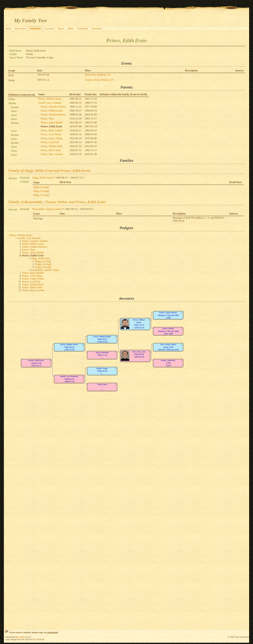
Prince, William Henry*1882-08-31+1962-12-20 (69, 347)
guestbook (52, 632)
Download (96, 29)
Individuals (35, 29)
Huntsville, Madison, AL (98, 75)
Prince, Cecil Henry (51, 134)
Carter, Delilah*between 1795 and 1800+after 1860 (168, 331)
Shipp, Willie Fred (42, 178)
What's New (20, 29)
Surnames (49, 29)
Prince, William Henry (50, 99)
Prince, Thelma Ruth (52, 146)
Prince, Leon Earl (50, 142)
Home (8, 29)
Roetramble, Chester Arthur (47, 209)
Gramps (22, 637)
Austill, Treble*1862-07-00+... (102, 371)
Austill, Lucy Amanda (50, 103)
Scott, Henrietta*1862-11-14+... (102, 355)
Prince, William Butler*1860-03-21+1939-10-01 (102, 339)
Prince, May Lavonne (52, 154)
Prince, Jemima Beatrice (53, 114)
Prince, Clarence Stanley (54, 107)
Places (61, 29)
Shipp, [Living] (41, 187)
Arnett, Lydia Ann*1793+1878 (168, 363)
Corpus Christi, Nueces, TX (99, 80)
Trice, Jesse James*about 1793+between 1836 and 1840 (168, 347)
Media (71, 29)
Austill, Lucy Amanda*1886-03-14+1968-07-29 (69, 379)
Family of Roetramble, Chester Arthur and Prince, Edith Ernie (57, 202)
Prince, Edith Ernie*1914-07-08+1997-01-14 (36, 363)
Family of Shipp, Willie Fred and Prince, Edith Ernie (50, 171)
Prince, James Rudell (52, 123)
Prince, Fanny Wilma (52, 138)
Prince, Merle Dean (51, 150)
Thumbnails (83, 29)
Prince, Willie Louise (52, 111)
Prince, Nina (47, 119)
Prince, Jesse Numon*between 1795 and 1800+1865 (168, 315)
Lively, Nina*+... (102, 387)
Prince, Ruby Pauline (52, 130)
